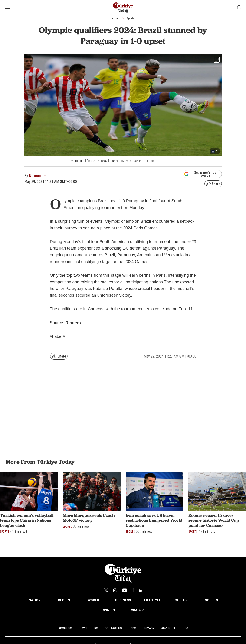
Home (115, 19)
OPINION (108, 610)
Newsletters (88, 628)
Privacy (149, 628)
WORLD (93, 600)
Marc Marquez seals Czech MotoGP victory (89, 518)
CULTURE (182, 600)
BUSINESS (123, 600)
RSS (185, 628)
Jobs (132, 628)
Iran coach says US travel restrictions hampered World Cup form (154, 520)
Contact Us (113, 628)
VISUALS (138, 610)
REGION (64, 600)
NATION (35, 600)
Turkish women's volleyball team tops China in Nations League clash (27, 520)
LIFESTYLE (153, 600)
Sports (131, 19)
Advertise (169, 628)
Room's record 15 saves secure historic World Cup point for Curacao (214, 520)
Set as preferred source (200, 174)
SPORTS (212, 600)
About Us (65, 628)
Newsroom (38, 176)
